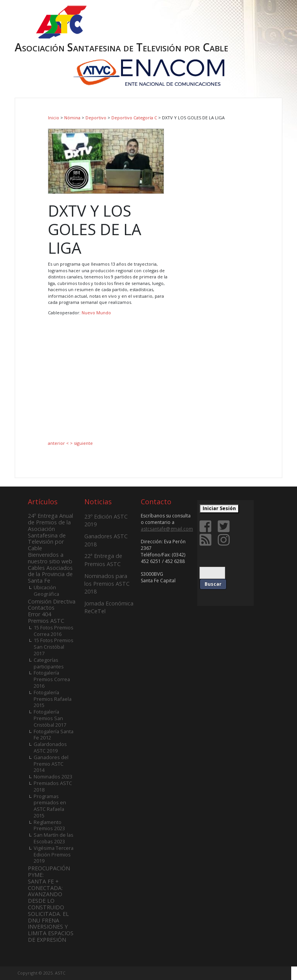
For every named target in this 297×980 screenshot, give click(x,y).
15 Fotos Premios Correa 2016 (54, 631)
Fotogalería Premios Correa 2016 (52, 679)
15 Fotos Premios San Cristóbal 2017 (54, 647)
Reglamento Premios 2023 (49, 825)
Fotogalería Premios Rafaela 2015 (53, 699)
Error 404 (39, 614)
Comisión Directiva (52, 601)
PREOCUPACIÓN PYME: (49, 871)
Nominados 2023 (53, 777)
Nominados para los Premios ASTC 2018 (107, 584)
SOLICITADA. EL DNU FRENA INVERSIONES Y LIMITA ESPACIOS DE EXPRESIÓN (51, 927)
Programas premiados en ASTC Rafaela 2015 (50, 806)
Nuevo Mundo (96, 313)
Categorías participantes (49, 663)
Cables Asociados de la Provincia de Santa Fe (50, 574)
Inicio (54, 118)
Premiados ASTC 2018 (53, 786)
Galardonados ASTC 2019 (50, 747)
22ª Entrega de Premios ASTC (103, 560)
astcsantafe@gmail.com (167, 529)
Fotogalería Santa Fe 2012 (54, 735)
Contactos (41, 608)
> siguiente (81, 443)
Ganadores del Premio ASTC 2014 (51, 764)
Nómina (72, 118)
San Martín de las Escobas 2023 (54, 838)
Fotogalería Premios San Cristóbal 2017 (50, 718)
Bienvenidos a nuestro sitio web (50, 558)
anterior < (59, 443)
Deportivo (96, 118)
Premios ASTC (46, 621)
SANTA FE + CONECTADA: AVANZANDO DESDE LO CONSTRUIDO (46, 894)
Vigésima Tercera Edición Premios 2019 (54, 855)
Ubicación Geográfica (46, 591)
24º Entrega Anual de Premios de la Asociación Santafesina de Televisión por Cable (50, 532)
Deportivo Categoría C (134, 118)
